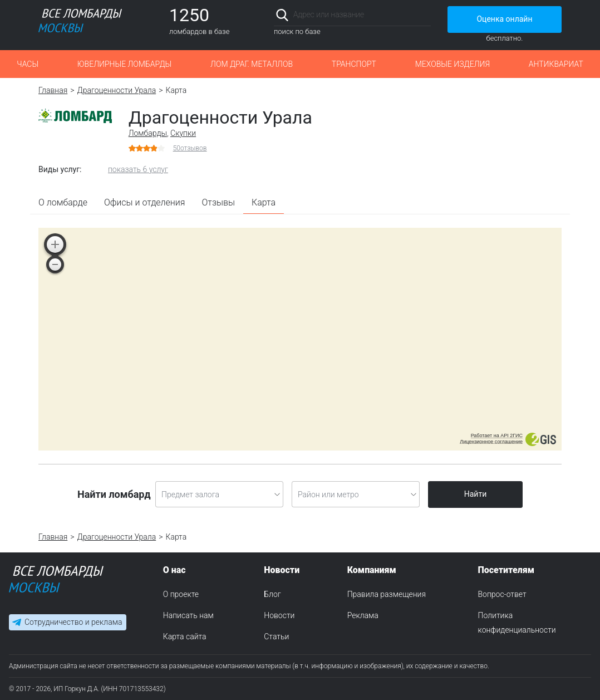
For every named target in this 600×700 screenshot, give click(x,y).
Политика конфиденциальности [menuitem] (517, 623)
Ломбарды (148, 133)
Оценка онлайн (504, 19)
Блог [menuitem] (272, 594)
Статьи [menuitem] (276, 637)
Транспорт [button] (354, 64)
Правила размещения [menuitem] (387, 594)
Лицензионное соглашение (491, 442)
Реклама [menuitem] (363, 615)
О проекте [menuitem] (181, 594)
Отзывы (219, 202)
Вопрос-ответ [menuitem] (502, 594)
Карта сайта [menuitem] (185, 637)
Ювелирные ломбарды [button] (124, 64)
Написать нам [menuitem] (188, 615)
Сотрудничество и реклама (73, 622)
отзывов (190, 148)
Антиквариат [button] (556, 64)
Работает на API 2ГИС (497, 435)
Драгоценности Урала (117, 90)
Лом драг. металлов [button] (252, 64)
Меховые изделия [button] (453, 64)
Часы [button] (28, 64)
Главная (53, 90)
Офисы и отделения (145, 202)
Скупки (183, 133)
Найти (476, 494)
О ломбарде (63, 202)
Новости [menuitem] (279, 615)
